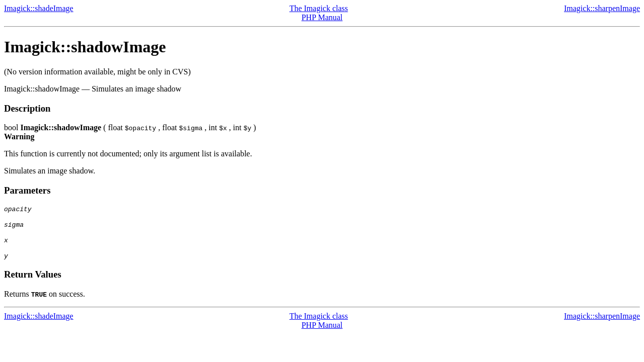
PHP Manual (322, 17)
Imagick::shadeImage (39, 8)
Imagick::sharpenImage (602, 8)
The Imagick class (318, 8)
